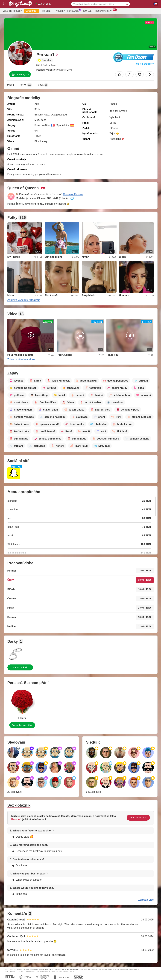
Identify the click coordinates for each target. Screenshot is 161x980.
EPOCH (65, 969)
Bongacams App (104, 11)
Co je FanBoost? (145, 64)
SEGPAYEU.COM (76, 969)
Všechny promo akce (68, 11)
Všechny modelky (12, 11)
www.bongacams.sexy (44, 969)
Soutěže (87, 11)
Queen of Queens (73, 194)
